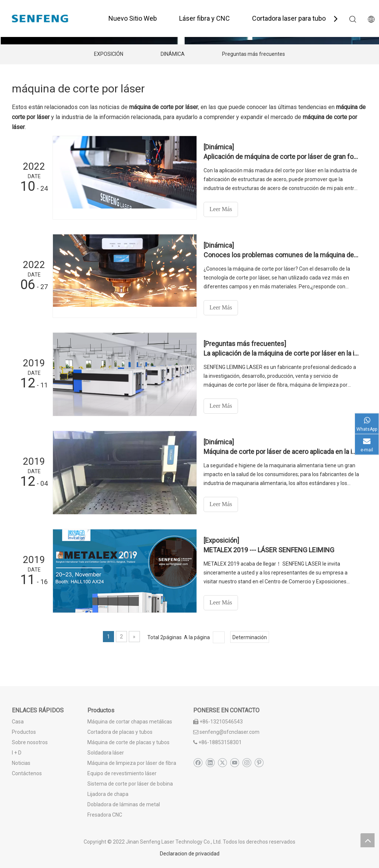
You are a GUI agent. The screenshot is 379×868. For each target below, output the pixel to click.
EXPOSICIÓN (109, 54)
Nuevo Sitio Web (133, 18)
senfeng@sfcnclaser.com (229, 732)
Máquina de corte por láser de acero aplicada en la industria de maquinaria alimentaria (281, 452)
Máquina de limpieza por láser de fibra (132, 763)
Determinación (250, 637)
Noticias (21, 763)
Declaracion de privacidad (190, 854)
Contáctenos (27, 773)
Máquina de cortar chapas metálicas (130, 722)
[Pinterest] (259, 763)
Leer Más (221, 209)
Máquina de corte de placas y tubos (128, 742)
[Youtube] (234, 763)
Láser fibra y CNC (204, 18)
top (368, 840)
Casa (18, 722)
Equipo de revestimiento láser (122, 773)
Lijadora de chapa (108, 794)
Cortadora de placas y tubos (120, 732)
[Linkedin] (210, 763)
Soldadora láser (106, 753)
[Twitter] (222, 763)
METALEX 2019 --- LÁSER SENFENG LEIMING (269, 550)
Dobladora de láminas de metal (124, 804)
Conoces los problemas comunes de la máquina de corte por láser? (281, 255)
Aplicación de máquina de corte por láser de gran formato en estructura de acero (281, 157)
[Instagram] (247, 763)
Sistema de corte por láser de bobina (130, 784)
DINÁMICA (173, 54)
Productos (24, 732)
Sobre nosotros (30, 742)
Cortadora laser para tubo (289, 18)
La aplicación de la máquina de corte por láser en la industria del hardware (281, 353)
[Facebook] (198, 763)
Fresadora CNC (105, 815)
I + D (17, 753)
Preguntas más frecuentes (254, 54)
